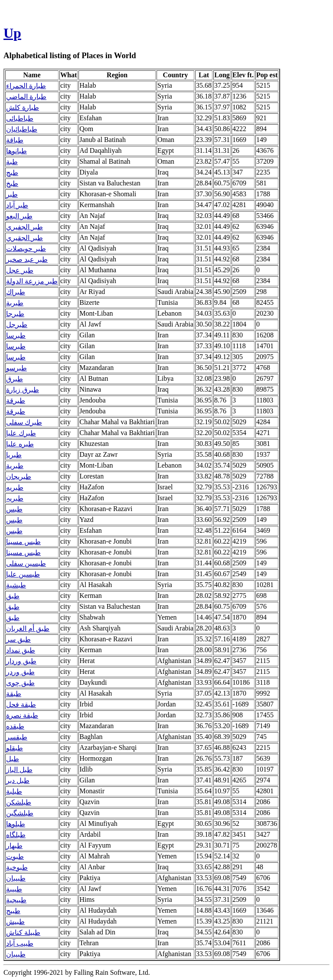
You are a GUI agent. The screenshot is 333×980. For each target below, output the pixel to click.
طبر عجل (20, 270)
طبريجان (19, 477)
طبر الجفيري (24, 227)
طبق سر (18, 639)
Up (12, 33)
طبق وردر (20, 672)
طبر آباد (17, 205)
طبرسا (16, 335)
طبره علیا (20, 444)
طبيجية (16, 900)
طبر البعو (19, 216)
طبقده (15, 726)
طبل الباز (19, 770)
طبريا (14, 455)
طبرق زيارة (23, 390)
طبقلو (15, 748)
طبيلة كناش (23, 932)
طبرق (15, 379)
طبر (12, 194)
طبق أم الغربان (28, 629)
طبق (13, 596)
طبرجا (15, 314)
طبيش (15, 922)
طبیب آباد (20, 943)
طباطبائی (20, 118)
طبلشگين (20, 813)
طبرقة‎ (16, 411)
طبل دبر (18, 780)
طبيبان (16, 878)
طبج (12, 173)
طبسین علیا (23, 574)
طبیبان (16, 954)
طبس (14, 509)
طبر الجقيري (24, 238)
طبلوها (16, 824)
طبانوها (16, 151)
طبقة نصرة (22, 715)
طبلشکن (19, 802)
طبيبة (14, 889)
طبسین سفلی (26, 563)
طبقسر (17, 737)
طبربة (15, 303)
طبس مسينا (23, 542)
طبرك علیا (21, 433)
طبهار (14, 846)
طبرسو (16, 368)
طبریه (15, 487)
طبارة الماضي (26, 97)
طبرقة (16, 401)
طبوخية (17, 867)
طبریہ (15, 498)
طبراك (16, 292)
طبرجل (17, 325)
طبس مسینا (23, 553)
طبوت (15, 856)
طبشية (16, 585)
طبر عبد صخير (27, 259)
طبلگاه (16, 835)
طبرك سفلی (24, 422)
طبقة (14, 694)
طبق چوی (20, 683)
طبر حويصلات (26, 249)
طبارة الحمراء (26, 86)
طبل (13, 759)
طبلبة (14, 791)
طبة (12, 162)
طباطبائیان (22, 129)
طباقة (15, 140)
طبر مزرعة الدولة (32, 281)
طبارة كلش (23, 107)
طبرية (15, 466)
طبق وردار (21, 661)
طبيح (13, 911)
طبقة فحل (21, 704)
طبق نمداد (21, 650)
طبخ (12, 183)
